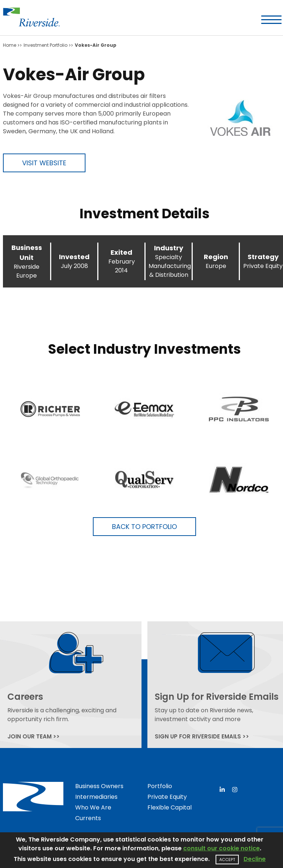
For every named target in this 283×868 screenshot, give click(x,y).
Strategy (263, 257)
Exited (121, 252)
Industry (169, 248)
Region (216, 257)
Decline (255, 859)
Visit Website (44, 163)
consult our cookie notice (221, 848)
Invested (74, 257)
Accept (227, 860)
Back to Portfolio (144, 527)
